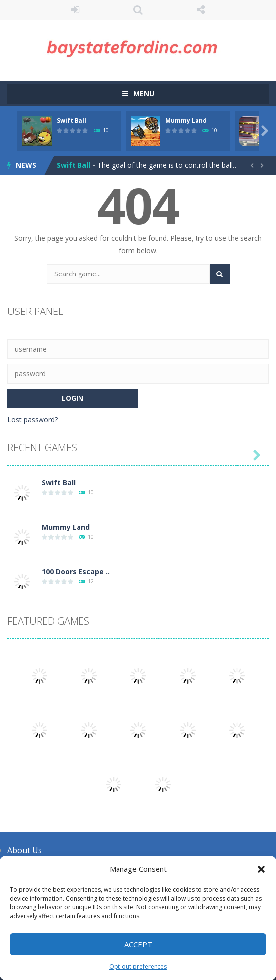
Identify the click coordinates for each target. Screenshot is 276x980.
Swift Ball (72, 121)
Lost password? (33, 419)
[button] (261, 869)
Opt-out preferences (138, 966)
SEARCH (138, 10)
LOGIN (75, 10)
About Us (25, 850)
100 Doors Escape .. (76, 571)
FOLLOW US (201, 10)
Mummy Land (186, 121)
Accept (138, 944)
